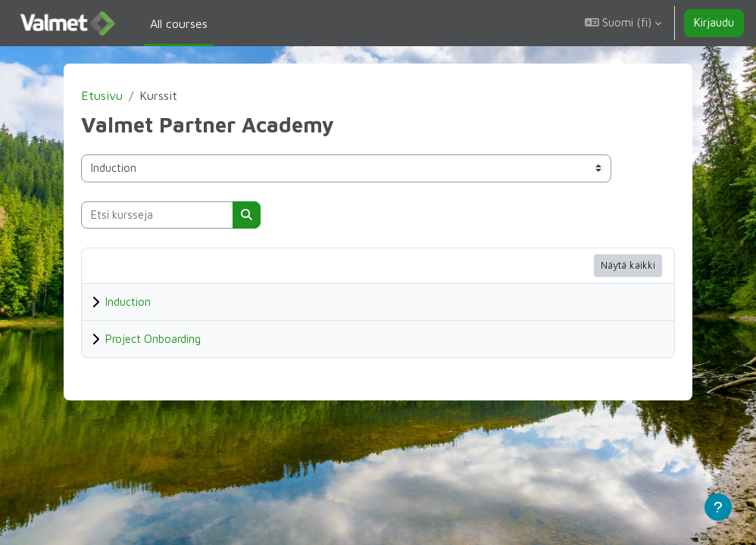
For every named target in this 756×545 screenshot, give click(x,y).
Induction (152, 302)
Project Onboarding (177, 339)
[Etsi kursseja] (181, 215)
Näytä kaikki (604, 265)
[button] (623, 23)
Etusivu (126, 95)
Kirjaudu (714, 22)
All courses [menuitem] (179, 23)
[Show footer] (718, 507)
